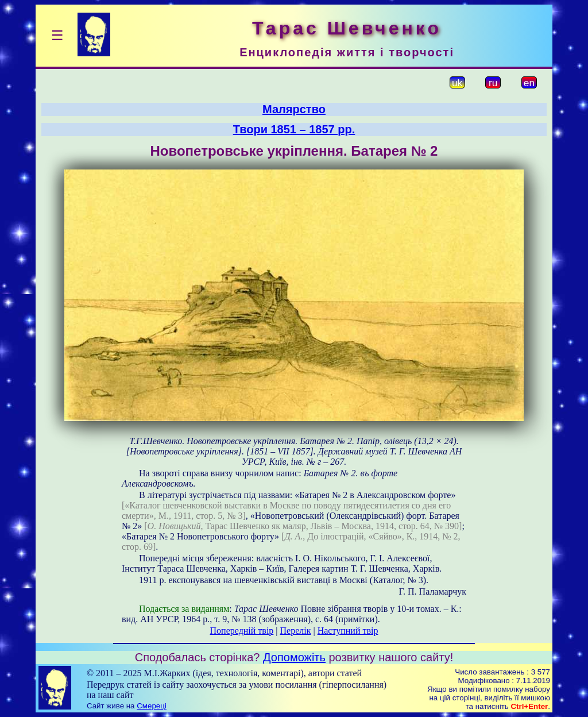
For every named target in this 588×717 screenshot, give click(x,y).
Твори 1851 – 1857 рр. (294, 129)
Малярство (294, 109)
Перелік (296, 631)
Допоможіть (294, 657)
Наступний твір (348, 631)
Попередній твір (242, 631)
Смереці (152, 706)
